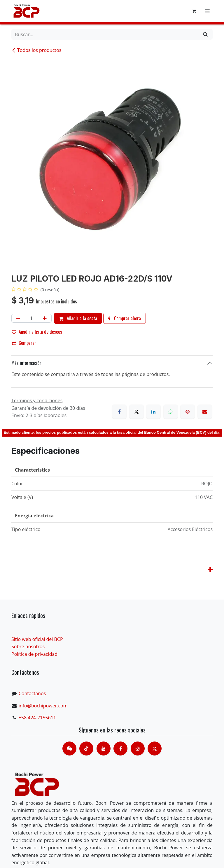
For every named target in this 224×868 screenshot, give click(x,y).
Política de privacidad (34, 654)
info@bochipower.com (43, 706)
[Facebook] (119, 412)
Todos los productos (36, 50)
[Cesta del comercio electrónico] (194, 11)
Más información (26, 363)
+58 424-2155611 (37, 718)
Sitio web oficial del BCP (37, 639)
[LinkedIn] (153, 412)
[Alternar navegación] (207, 11)
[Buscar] (205, 34)
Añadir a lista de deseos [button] (37, 332)
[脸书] (120, 748)
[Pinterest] (188, 412)
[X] (136, 412)
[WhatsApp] (171, 412)
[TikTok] (86, 748)
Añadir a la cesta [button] (78, 318)
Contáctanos (32, 693)
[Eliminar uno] (18, 318)
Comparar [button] (24, 343)
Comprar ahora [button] (125, 318)
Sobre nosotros (28, 646)
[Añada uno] (45, 318)
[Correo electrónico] (205, 412)
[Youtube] (104, 748)
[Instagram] (138, 748)
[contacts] (69, 748)
